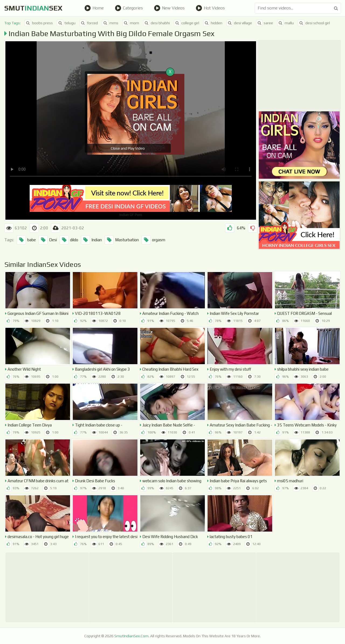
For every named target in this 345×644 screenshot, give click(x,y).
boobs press (39, 23)
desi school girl (314, 23)
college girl (187, 23)
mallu (285, 23)
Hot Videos (210, 8)
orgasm (153, 240)
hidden (213, 23)
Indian (91, 240)
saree (265, 23)
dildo (69, 240)
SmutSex (33, 8)
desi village (239, 23)
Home (94, 8)
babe (26, 240)
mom (131, 23)
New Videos (169, 8)
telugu (66, 23)
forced (89, 23)
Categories (129, 8)
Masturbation (122, 240)
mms (110, 23)
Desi (48, 240)
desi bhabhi (156, 23)
